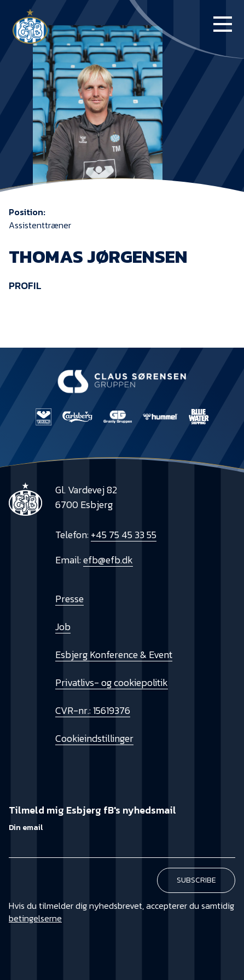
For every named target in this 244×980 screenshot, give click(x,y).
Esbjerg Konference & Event (114, 655)
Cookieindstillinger (94, 738)
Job (63, 627)
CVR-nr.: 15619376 (93, 710)
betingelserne (35, 918)
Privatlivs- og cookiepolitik (112, 682)
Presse (69, 599)
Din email (26, 828)
